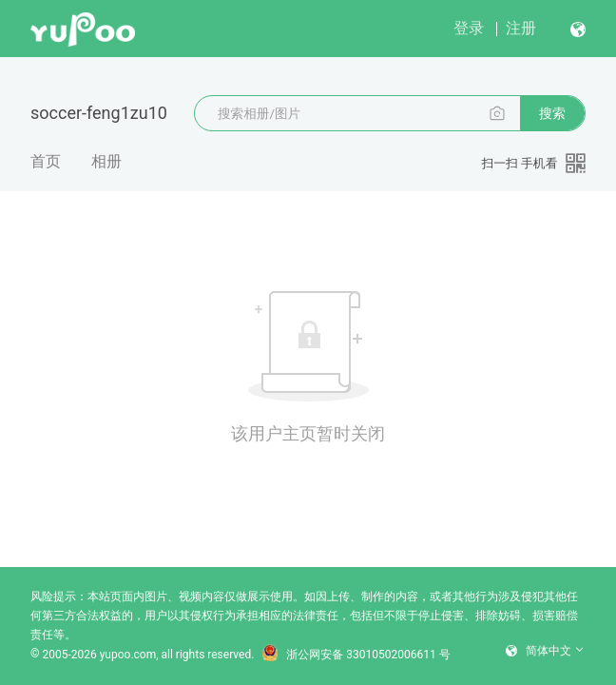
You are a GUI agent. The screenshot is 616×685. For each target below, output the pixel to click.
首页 (46, 161)
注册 (521, 28)
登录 (469, 28)
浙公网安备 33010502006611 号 (356, 655)
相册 (106, 161)
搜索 (552, 113)
